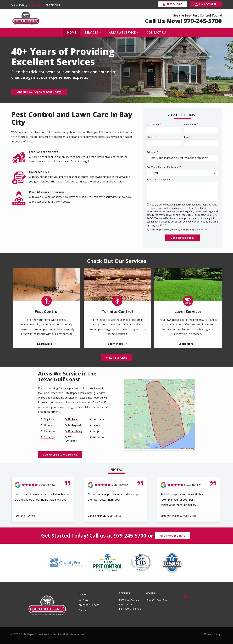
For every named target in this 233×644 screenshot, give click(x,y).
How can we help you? (159, 179)
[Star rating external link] (64, 5)
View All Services (117, 358)
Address (151, 152)
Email (187, 137)
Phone (150, 137)
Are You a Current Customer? (163, 167)
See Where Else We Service (60, 455)
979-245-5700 (130, 536)
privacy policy (200, 230)
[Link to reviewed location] (43, 485)
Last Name (190, 124)
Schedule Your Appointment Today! (39, 92)
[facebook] (186, 596)
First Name (153, 124)
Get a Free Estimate (173, 536)
